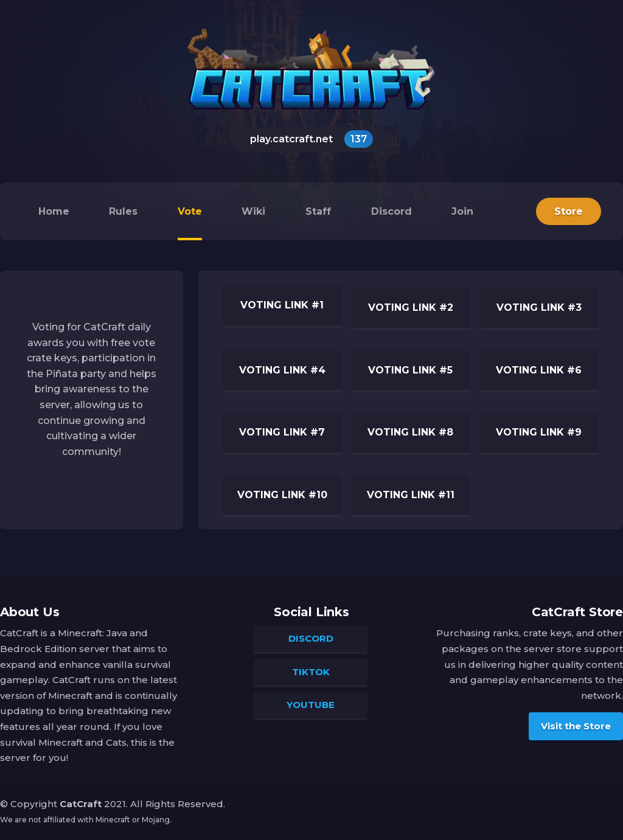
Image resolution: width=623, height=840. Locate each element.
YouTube (311, 705)
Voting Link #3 (539, 307)
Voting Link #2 (411, 307)
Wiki (253, 211)
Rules (123, 211)
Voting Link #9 (539, 432)
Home (54, 211)
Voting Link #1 (282, 305)
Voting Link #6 (539, 370)
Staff (318, 211)
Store (569, 211)
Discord (392, 211)
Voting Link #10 (282, 495)
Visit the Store (576, 726)
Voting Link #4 (282, 370)
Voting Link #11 (411, 495)
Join (462, 211)
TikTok (311, 672)
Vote (190, 211)
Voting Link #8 (410, 432)
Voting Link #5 (410, 370)
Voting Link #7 (282, 432)
